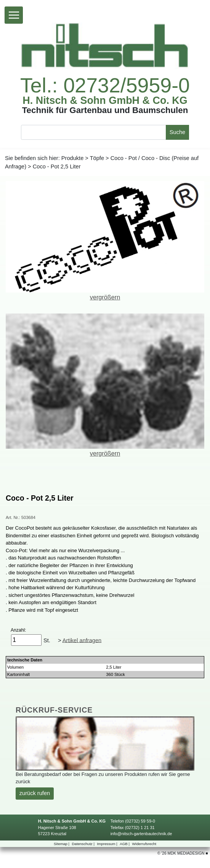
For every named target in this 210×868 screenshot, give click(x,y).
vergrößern (105, 297)
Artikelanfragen (82, 640)
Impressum (107, 844)
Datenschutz (84, 844)
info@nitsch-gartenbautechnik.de (141, 834)
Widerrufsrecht (144, 844)
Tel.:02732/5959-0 (105, 86)
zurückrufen (35, 793)
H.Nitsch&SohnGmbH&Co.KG (105, 101)
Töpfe (97, 158)
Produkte (72, 158)
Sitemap (62, 844)
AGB (125, 844)
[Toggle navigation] (14, 15)
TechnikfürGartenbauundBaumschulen (105, 110)
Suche (177, 132)
